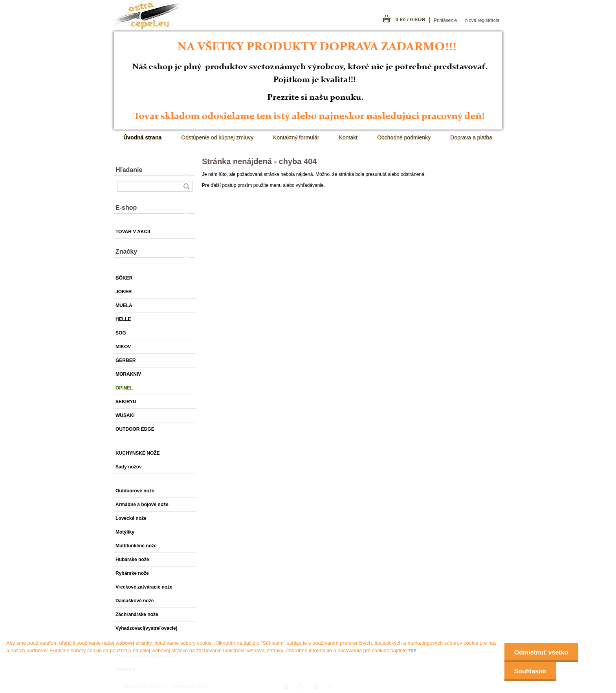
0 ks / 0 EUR (411, 19)
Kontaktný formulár (296, 137)
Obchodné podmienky (404, 137)
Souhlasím (530, 671)
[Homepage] (142, 137)
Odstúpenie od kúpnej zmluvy (217, 137)
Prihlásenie (445, 20)
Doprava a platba (471, 137)
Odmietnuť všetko (541, 652)
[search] (186, 186)
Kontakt (348, 137)
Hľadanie (129, 170)
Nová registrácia (482, 20)
